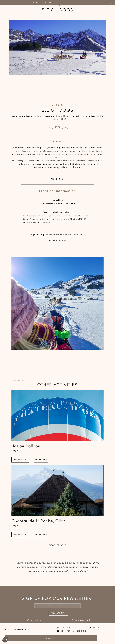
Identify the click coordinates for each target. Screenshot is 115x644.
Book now (20, 460)
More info (57, 179)
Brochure (72, 628)
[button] (111, 3)
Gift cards (94, 628)
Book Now (51, 638)
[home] (21, 3)
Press (60, 631)
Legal (105, 628)
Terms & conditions (77, 631)
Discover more (58, 545)
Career (61, 628)
